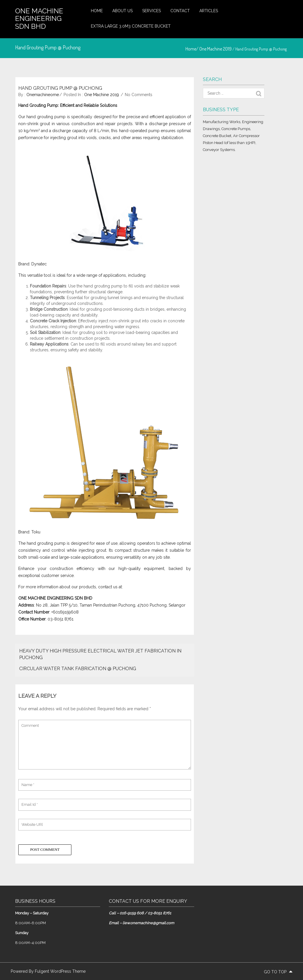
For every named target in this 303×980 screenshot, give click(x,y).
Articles (209, 11)
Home (97, 11)
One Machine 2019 (215, 49)
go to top (278, 972)
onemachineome (43, 95)
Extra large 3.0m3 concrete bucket (131, 26)
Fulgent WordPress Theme (60, 971)
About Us (122, 11)
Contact (180, 11)
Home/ (192, 49)
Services (151, 11)
